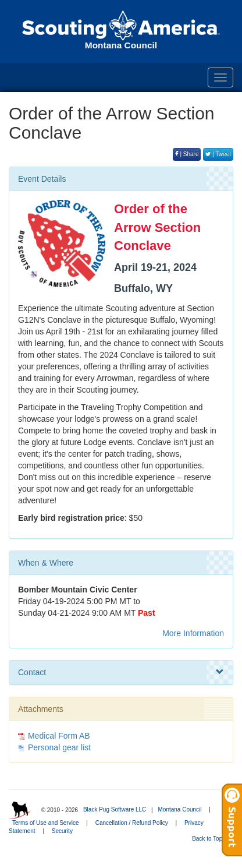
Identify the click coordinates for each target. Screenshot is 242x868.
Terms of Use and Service (46, 823)
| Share (187, 154)
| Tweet (218, 154)
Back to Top (211, 839)
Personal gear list (59, 747)
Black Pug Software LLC (115, 809)
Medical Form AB (59, 736)
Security (62, 831)
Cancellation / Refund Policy (132, 823)
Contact (121, 672)
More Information (193, 633)
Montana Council (179, 809)
